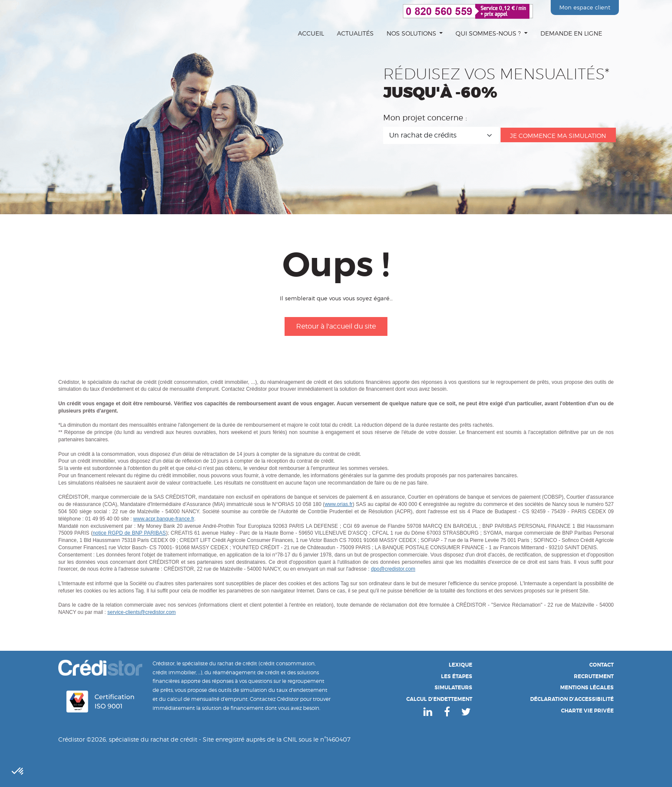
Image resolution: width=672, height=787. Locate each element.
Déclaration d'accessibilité (572, 699)
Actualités (355, 33)
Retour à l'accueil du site (336, 326)
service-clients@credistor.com (142, 612)
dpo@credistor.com (393, 569)
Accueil (311, 33)
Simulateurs (453, 688)
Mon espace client (585, 7)
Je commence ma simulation (558, 136)
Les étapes (457, 676)
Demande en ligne (571, 33)
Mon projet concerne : (425, 118)
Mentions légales (587, 688)
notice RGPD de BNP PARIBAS (129, 533)
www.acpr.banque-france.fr (164, 519)
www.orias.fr (338, 504)
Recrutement (594, 676)
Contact (601, 665)
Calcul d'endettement (439, 699)
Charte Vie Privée (587, 711)
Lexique (460, 665)
